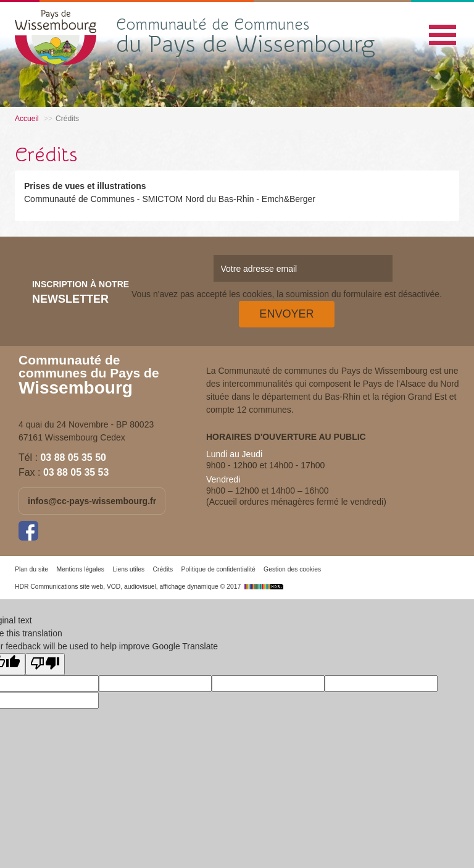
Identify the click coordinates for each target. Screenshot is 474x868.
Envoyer (286, 314)
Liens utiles (128, 569)
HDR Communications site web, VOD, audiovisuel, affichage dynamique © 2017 (151, 587)
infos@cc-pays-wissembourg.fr (92, 501)
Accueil (27, 119)
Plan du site (31, 569)
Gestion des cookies (292, 569)
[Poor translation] (45, 664)
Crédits (163, 569)
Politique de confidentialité (218, 569)
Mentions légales (80, 569)
